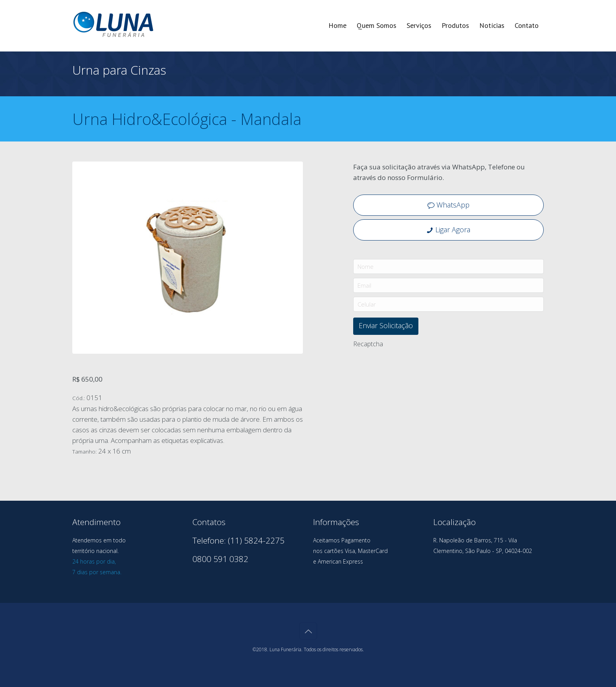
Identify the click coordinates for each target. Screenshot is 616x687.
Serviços (419, 26)
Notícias (492, 26)
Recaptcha (368, 344)
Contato (527, 26)
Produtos (455, 26)
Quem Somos (377, 26)
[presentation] (413, 367)
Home (337, 26)
